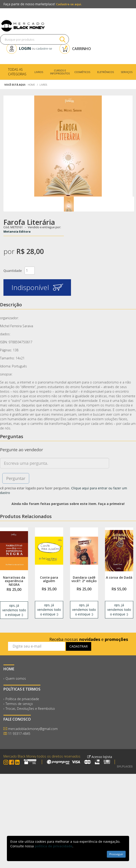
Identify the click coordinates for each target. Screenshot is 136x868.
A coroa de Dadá (119, 577)
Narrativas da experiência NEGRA (14, 581)
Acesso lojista (100, 757)
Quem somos (16, 678)
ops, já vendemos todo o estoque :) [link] (14, 610)
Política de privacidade (22, 699)
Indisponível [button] (37, 287)
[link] (14, 550)
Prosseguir (116, 854)
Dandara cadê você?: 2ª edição (84, 579)
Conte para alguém (49, 579)
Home (31, 85)
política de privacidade (54, 846)
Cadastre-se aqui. (69, 4)
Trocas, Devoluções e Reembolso (30, 709)
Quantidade (13, 271)
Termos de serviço (19, 704)
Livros (43, 85)
